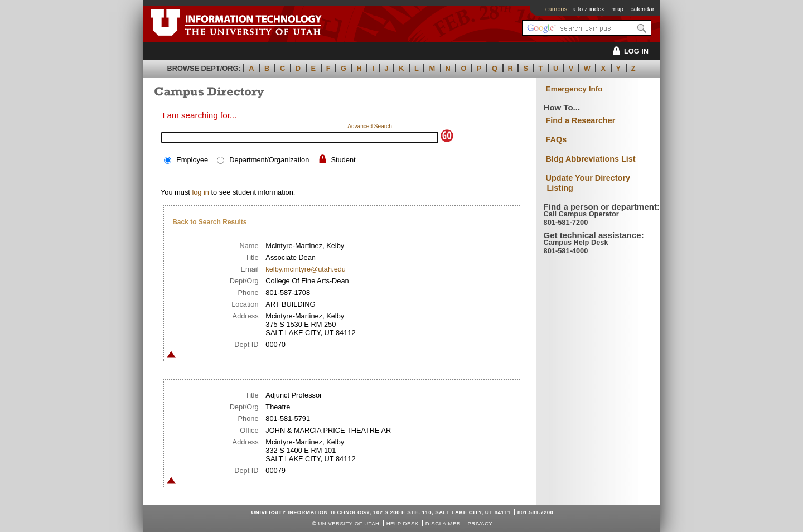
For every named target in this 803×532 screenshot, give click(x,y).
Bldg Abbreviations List (591, 159)
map (617, 9)
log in (200, 192)
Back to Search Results (209, 222)
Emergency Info (574, 89)
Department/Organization (269, 160)
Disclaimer (443, 523)
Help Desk (403, 523)
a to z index (589, 9)
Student (343, 160)
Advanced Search (370, 126)
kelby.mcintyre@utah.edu (306, 269)
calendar (642, 9)
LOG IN (629, 51)
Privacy (480, 523)
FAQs (557, 139)
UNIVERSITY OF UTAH (349, 523)
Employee (192, 160)
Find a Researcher (581, 120)
